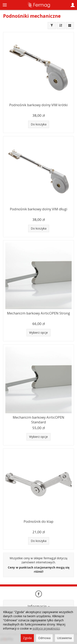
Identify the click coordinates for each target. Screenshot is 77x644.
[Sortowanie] (61, 26)
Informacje (39, 606)
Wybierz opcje (38, 333)
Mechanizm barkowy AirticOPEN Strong (38, 313)
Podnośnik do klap (38, 521)
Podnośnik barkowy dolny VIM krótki (38, 105)
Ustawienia (64, 638)
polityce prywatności (46, 628)
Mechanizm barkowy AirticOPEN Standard (38, 420)
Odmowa (44, 638)
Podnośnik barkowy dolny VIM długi (39, 209)
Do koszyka (39, 124)
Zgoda (27, 638)
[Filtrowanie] (52, 26)
